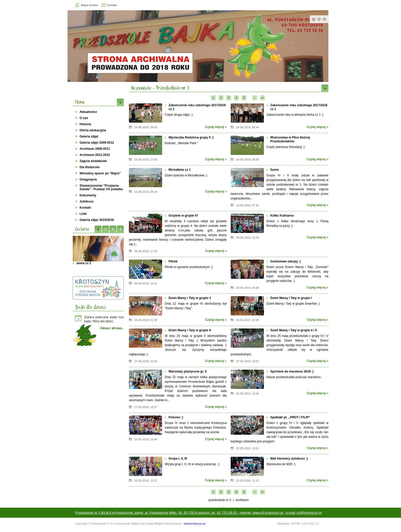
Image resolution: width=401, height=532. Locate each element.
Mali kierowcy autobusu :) (289, 459)
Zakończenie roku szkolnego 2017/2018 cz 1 (299, 107)
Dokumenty (88, 195)
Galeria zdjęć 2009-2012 (97, 143)
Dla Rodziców (90, 167)
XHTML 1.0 (298, 524)
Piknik (173, 261)
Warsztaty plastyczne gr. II (188, 371)
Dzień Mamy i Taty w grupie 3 (190, 298)
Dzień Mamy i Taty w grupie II (190, 330)
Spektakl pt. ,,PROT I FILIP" (290, 417)
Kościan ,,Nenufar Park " (181, 143)
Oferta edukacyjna (93, 130)
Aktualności (88, 112)
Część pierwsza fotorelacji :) (286, 147)
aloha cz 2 (84, 263)
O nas (84, 118)
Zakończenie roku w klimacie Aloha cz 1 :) (295, 115)
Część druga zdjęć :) (179, 115)
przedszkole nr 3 (220, 500)
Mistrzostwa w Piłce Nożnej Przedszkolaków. (290, 139)
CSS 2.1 (314, 524)
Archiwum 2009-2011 (95, 149)
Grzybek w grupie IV (183, 216)
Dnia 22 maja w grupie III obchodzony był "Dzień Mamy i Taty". (196, 306)
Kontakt (112, 5)
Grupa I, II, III (178, 459)
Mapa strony (319, 19)
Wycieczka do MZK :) (281, 464)
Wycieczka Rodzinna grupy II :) (191, 137)
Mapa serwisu (90, 5)
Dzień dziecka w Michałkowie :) (186, 175)
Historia (85, 124)
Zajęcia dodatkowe (93, 161)
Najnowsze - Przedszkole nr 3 (160, 88)
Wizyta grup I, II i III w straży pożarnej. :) (192, 464)
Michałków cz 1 (180, 170)
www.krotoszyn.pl (194, 524)
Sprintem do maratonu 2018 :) (292, 371)
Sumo (275, 170)
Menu (80, 102)
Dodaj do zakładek (325, 19)
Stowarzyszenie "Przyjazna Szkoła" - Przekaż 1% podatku (101, 187)
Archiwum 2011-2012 (95, 155)
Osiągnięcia (88, 179)
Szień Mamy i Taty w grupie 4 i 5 (294, 330)
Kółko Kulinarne (282, 216)
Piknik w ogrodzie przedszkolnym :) (189, 267)
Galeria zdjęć (89, 136)
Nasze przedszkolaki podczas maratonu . (294, 377)
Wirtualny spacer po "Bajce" (100, 173)
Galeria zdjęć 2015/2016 (97, 220)
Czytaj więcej (214, 127)
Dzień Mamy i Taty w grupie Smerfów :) (293, 304)
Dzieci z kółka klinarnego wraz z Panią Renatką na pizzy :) (297, 224)
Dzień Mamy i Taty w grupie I (291, 298)
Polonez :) (176, 417)
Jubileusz (87, 201)
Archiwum (242, 500)
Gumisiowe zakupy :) (286, 261)
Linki (83, 214)
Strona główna (314, 19)
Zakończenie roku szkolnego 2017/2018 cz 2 (197, 107)
